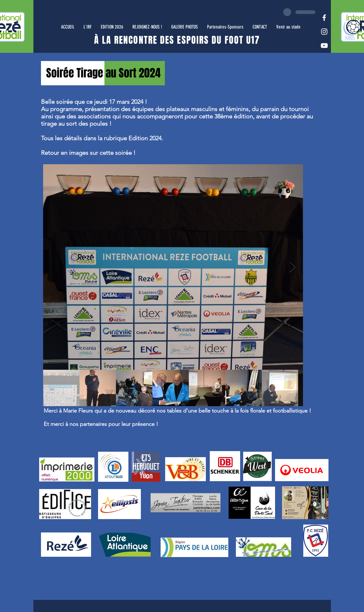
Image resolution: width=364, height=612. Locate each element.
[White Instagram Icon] (324, 32)
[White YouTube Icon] (324, 46)
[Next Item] (293, 267)
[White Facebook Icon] (324, 18)
